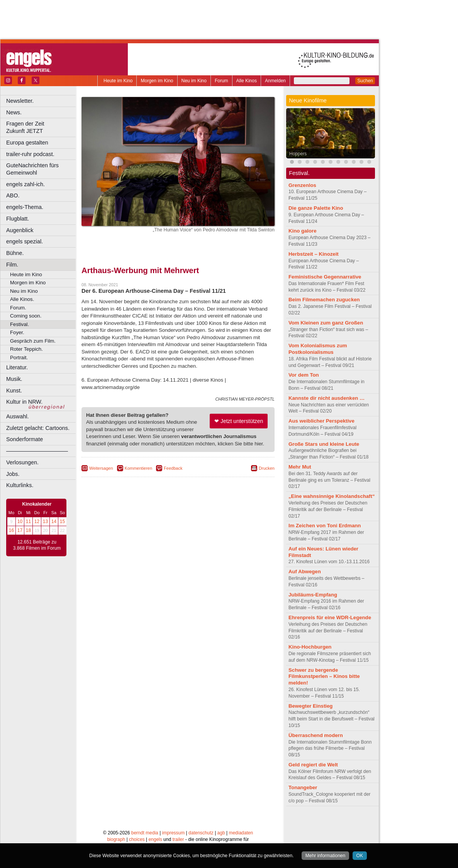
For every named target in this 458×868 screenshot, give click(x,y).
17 (20, 530)
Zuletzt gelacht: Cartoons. (38, 428)
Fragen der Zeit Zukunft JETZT (42, 127)
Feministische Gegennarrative (325, 277)
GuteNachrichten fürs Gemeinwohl (32, 169)
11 (28, 521)
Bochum (119, 837)
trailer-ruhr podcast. (30, 154)
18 (28, 530)
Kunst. (14, 391)
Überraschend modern (316, 735)
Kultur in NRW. (24, 402)
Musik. (14, 379)
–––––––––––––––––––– (37, 451)
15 (62, 521)
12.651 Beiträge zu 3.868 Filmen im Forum (37, 545)
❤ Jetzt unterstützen (239, 421)
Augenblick (20, 230)
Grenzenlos (302, 185)
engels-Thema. (25, 207)
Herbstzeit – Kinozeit (314, 254)
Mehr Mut (300, 467)
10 (20, 521)
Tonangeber (303, 787)
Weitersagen (101, 468)
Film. (12, 265)
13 (45, 521)
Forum (221, 81)
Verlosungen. (22, 462)
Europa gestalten (27, 143)
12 (37, 521)
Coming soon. (26, 316)
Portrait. (19, 358)
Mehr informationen (325, 856)
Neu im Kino (194, 81)
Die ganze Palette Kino (316, 208)
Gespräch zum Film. (33, 341)
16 (11, 530)
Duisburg (235, 837)
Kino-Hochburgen (310, 647)
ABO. (13, 195)
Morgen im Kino (157, 81)
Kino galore (303, 231)
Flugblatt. (18, 219)
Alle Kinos (247, 81)
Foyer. (17, 332)
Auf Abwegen (305, 572)
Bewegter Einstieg (310, 706)
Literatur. (17, 367)
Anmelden (275, 81)
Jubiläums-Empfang (313, 595)
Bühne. (15, 253)
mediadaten (241, 825)
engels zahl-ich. (25, 184)
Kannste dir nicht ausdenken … (327, 398)
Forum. (18, 308)
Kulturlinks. (20, 485)
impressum (174, 825)
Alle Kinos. (22, 299)
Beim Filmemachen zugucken (324, 300)
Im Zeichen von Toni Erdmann (325, 526)
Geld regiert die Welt (313, 765)
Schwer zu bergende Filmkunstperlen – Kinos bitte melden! (324, 677)
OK (360, 856)
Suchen (365, 81)
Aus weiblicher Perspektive (321, 421)
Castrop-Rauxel (159, 837)
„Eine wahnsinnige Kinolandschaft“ (332, 496)
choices (137, 831)
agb (221, 825)
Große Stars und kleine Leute (324, 444)
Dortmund (188, 837)
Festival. (20, 324)
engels (155, 831)
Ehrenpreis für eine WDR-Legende (330, 617)
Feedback (173, 468)
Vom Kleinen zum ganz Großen (326, 323)
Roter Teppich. (26, 349)
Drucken (267, 468)
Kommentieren (139, 468)
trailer (178, 831)
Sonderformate (25, 439)
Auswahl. (17, 416)
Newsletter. (20, 101)
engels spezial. (25, 241)
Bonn (136, 837)
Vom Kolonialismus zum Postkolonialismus (318, 349)
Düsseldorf (212, 837)
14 (54, 521)
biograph (116, 831)
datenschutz (201, 825)
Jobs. (13, 474)
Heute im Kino (118, 81)
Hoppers (298, 154)
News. (14, 112)
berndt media (145, 825)
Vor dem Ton (304, 375)
